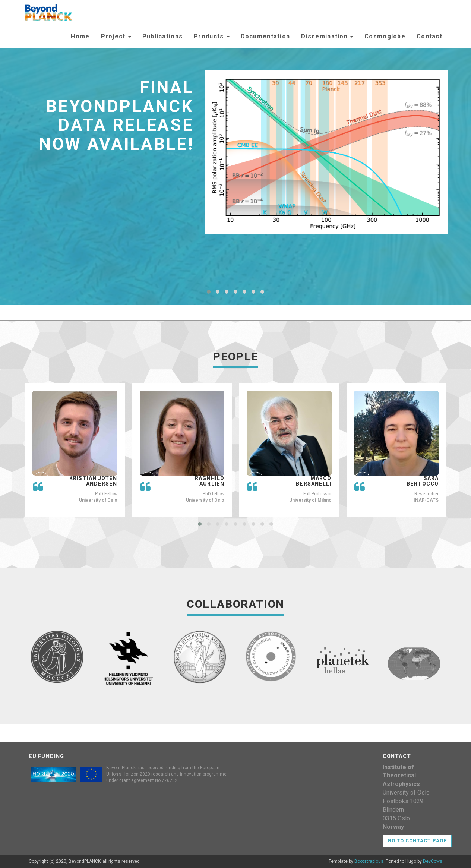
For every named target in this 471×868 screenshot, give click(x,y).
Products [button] (212, 36)
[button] (209, 292)
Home (80, 36)
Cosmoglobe (385, 36)
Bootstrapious (369, 861)
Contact (429, 36)
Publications (162, 36)
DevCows (433, 861)
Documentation (265, 36)
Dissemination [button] (327, 36)
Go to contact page (417, 841)
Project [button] (116, 36)
